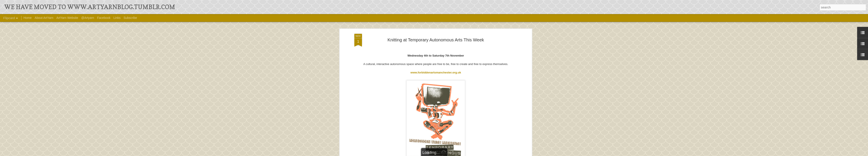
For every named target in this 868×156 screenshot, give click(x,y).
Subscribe (130, 18)
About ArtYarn (44, 18)
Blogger (473, 153)
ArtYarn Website (67, 18)
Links (117, 18)
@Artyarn (88, 18)
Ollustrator (449, 153)
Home (27, 18)
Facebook (104, 18)
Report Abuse (485, 153)
